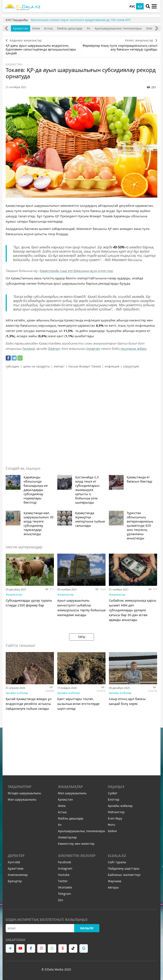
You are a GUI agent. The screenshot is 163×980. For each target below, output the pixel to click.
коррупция (131, 366)
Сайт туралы (117, 862)
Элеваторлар (67, 837)
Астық (48, 28)
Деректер (16, 856)
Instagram (93, 349)
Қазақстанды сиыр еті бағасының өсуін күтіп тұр (76, 271)
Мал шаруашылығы (22, 799)
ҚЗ (140, 6)
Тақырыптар (20, 787)
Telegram (54, 349)
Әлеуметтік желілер (77, 856)
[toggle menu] (154, 6)
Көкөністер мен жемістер (76, 844)
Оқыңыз (116, 787)
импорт (59, 366)
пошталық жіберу (134, 349)
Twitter (63, 881)
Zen (61, 900)
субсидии (12, 366)
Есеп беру (115, 818)
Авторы (113, 887)
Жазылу (87, 928)
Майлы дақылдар (70, 28)
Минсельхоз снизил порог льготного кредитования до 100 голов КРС (81, 20)
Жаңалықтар (14, 594)
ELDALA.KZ (117, 856)
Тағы (82, 637)
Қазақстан (21, 28)
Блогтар (114, 799)
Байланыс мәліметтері (124, 875)
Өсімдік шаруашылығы (24, 793)
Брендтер (15, 881)
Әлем (36, 28)
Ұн (89, 28)
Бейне (112, 831)
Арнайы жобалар (17, 693)
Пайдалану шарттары (124, 868)
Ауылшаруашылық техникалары (118, 28)
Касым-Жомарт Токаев (85, 366)
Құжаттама (16, 868)
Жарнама (115, 881)
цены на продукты (36, 366)
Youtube (64, 875)
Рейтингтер (116, 812)
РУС (132, 6)
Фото (111, 825)
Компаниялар (18, 875)
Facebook (29, 349)
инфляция (112, 366)
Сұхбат (113, 793)
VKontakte (65, 887)
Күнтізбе (14, 862)
